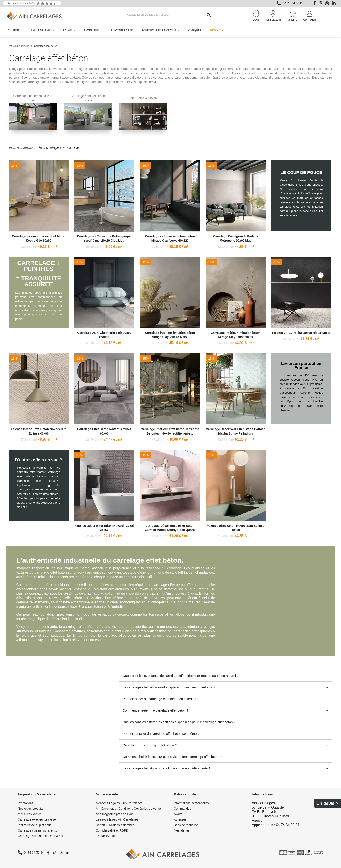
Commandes (182, 809)
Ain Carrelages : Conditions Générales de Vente (128, 809)
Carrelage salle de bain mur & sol (40, 836)
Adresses (180, 819)
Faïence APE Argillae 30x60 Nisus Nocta (301, 333)
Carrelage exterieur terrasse (37, 819)
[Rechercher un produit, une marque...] (171, 15)
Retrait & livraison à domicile (115, 825)
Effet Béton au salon (143, 98)
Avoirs (178, 814)
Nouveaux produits (31, 809)
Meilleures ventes (30, 814)
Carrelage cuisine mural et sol (38, 830)
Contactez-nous (106, 836)
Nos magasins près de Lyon (115, 814)
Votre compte (185, 794)
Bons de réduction (186, 825)
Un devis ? (327, 803)
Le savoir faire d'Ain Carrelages (117, 819)
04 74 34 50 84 (293, 3)
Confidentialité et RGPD (112, 830)
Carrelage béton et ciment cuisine (88, 98)
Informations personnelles (191, 803)
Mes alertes (182, 830)
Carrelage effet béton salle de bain (33, 98)
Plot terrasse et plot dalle (35, 825)
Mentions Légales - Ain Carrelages (119, 803)
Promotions (26, 803)
